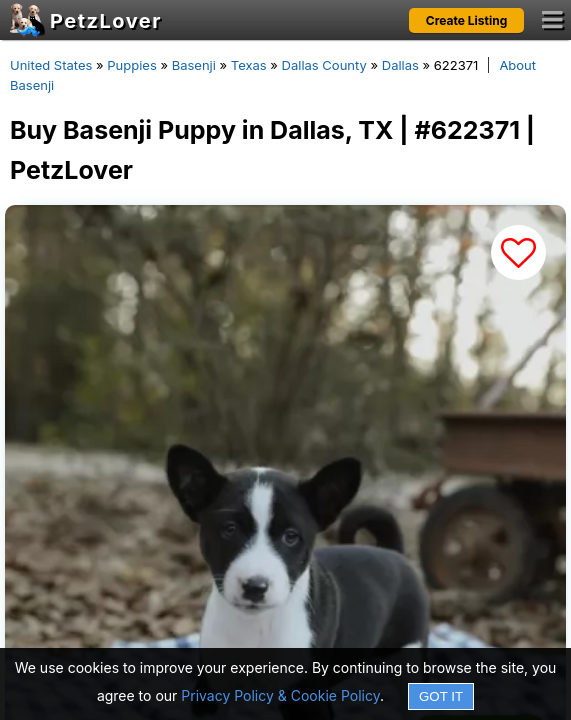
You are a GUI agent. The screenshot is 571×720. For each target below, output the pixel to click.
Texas (249, 65)
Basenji (194, 65)
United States (51, 65)
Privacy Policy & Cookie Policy (280, 695)
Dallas (400, 65)
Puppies (132, 65)
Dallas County (324, 65)
